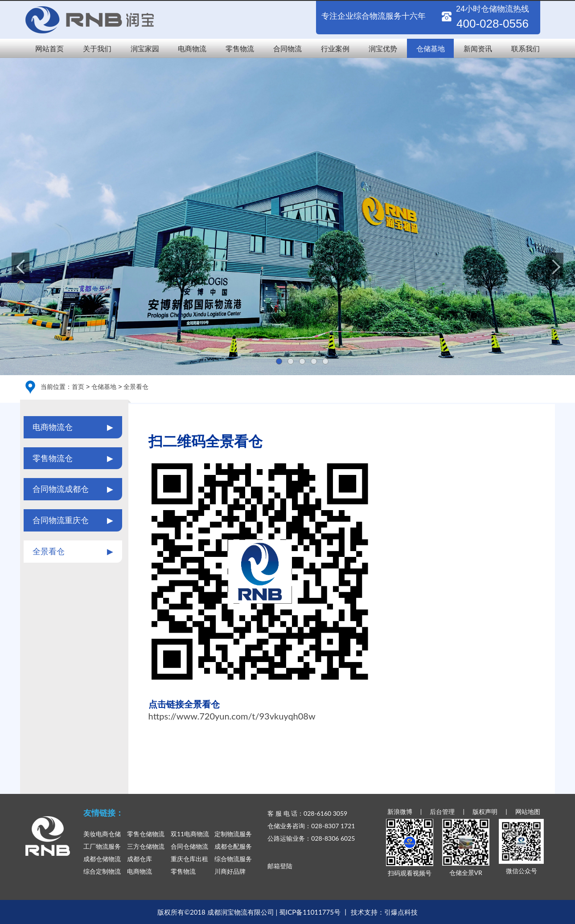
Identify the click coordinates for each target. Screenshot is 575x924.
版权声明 (485, 812)
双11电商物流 (190, 834)
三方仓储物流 (146, 846)
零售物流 (240, 48)
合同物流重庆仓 (73, 520)
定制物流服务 (233, 834)
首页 (78, 386)
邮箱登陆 (280, 866)
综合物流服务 (233, 859)
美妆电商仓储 (102, 834)
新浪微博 (400, 812)
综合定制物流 (102, 871)
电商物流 (192, 48)
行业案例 (335, 48)
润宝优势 (383, 48)
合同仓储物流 (189, 846)
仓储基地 (431, 48)
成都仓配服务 (233, 846)
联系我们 (526, 48)
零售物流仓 (73, 458)
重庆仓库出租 (189, 859)
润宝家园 (145, 48)
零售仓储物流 (146, 834)
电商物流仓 (73, 427)
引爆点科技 (401, 912)
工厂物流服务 (102, 846)
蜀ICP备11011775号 (310, 912)
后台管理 (442, 812)
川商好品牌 (230, 871)
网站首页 (49, 48)
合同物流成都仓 (73, 489)
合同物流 (287, 48)
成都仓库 (140, 859)
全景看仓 (136, 386)
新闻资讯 (478, 48)
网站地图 (528, 812)
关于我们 (97, 48)
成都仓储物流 (102, 859)
